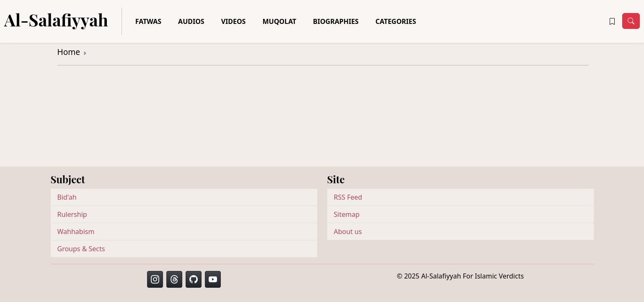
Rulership (72, 214)
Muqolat (279, 21)
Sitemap (347, 214)
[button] (612, 21)
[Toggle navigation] (631, 21)
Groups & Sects (81, 249)
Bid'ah (67, 197)
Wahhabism (76, 232)
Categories (396, 21)
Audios (191, 21)
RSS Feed (348, 197)
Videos (234, 21)
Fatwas (148, 21)
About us (348, 232)
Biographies (336, 21)
